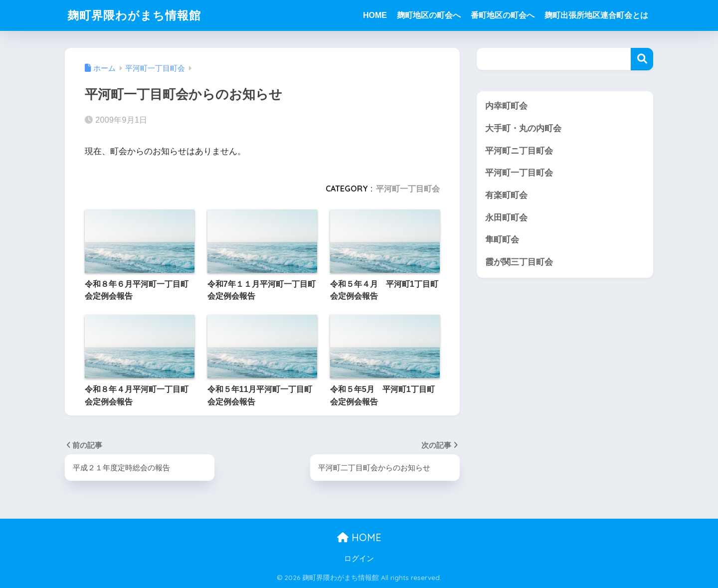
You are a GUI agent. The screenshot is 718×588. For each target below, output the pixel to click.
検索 (642, 59)
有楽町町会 (506, 195)
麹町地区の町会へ (429, 15)
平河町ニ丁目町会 (519, 151)
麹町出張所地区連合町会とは (596, 15)
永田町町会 (506, 218)
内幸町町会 (506, 106)
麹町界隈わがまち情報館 (134, 15)
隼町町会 (502, 240)
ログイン (359, 559)
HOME (375, 15)
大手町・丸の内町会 (523, 128)
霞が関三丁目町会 (519, 262)
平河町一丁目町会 (408, 189)
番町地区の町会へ (503, 15)
